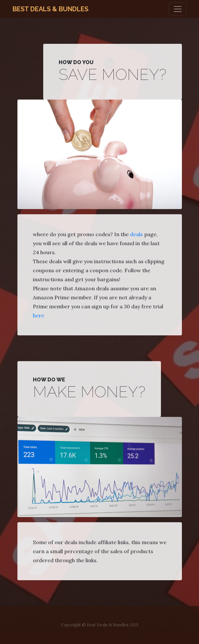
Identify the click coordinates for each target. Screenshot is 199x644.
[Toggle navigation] (178, 9)
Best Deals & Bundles (50, 9)
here (39, 315)
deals (136, 234)
